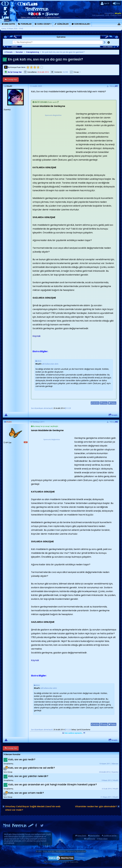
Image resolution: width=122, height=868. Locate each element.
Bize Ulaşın (103, 839)
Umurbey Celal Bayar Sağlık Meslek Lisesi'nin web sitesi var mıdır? (33, 808)
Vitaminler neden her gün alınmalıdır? (96, 806)
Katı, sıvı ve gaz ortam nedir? (26, 793)
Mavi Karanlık (18, 834)
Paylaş (104, 403)
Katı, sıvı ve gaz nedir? (22, 759)
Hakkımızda (91, 839)
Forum (8, 52)
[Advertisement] (53, 134)
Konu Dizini (82, 835)
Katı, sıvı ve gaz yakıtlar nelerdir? (28, 776)
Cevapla (113, 415)
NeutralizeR (81, 851)
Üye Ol (105, 3)
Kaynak (37, 336)
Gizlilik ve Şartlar (110, 835)
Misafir (118, 13)
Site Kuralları (95, 835)
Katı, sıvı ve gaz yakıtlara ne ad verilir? (32, 768)
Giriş (116, 3)
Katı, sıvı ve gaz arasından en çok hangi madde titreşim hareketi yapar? (53, 784)
